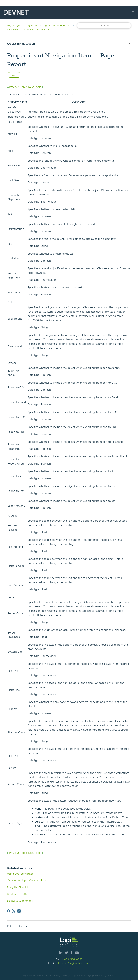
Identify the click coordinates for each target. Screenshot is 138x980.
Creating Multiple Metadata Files (27, 881)
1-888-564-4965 (72, 959)
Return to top (17, 926)
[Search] (104, 25)
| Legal (89, 975)
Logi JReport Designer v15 (57, 25)
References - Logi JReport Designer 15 (28, 30)
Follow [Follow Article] (14, 75)
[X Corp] (14, 911)
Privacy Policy (100, 975)
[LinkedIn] (19, 911)
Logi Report (32, 25)
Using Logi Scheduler (20, 874)
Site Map (112, 975)
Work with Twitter (18, 894)
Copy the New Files (19, 887)
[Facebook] (9, 911)
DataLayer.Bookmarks (20, 901)
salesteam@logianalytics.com (73, 963)
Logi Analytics (14, 25)
